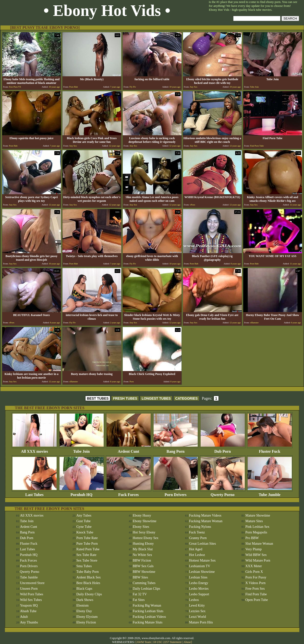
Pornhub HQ (82, 493)
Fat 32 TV (140, 594)
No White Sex (142, 555)
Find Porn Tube (256, 594)
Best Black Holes (88, 583)
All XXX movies (35, 450)
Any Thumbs (29, 622)
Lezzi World (198, 617)
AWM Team (144, 642)
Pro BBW (252, 538)
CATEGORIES (186, 398)
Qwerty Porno (223, 493)
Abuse (187, 642)
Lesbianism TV (200, 566)
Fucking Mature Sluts (148, 622)
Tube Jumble (270, 493)
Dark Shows (85, 600)
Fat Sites (139, 600)
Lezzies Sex (197, 611)
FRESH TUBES (125, 398)
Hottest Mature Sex (202, 560)
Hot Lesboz (197, 555)
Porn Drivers (176, 493)
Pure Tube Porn (87, 544)
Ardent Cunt (129, 450)
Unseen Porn (29, 589)
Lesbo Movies (199, 589)
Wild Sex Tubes (31, 600)
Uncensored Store (32, 583)
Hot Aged (196, 549)
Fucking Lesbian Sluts (148, 611)
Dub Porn (223, 450)
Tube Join (82, 450)
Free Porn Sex (255, 589)
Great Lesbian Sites (203, 544)
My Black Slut (143, 549)
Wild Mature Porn (258, 560)
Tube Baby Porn (88, 572)
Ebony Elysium (87, 617)
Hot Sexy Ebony (144, 532)
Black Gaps (84, 589)
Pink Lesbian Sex (257, 527)
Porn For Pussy (256, 577)
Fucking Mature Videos (205, 515)
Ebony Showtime (145, 521)
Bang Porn (176, 450)
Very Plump (254, 549)
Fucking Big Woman (147, 605)
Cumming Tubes (144, 583)
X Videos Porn (255, 583)
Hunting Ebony (143, 544)
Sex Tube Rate (86, 555)
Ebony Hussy (142, 515)
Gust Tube (84, 521)
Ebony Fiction (86, 622)
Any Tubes (84, 515)
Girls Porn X (254, 572)
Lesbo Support (199, 594)
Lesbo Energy (199, 583)
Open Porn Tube (257, 600)
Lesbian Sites (198, 577)
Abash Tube (28, 611)
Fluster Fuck (270, 450)
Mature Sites (254, 521)
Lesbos (194, 600)
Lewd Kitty (197, 605)
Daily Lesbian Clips (146, 589)
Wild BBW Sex (256, 555)
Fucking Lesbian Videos (149, 617)
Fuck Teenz (197, 532)
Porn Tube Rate (87, 538)
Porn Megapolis (256, 532)
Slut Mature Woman (259, 544)
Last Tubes (35, 493)
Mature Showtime (258, 515)
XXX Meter (254, 566)
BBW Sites (140, 577)
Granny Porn (198, 538)
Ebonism (83, 605)
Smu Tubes (84, 566)
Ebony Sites (141, 527)
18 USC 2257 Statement (167, 642)
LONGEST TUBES (156, 398)
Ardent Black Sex (89, 577)
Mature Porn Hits (201, 622)
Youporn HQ (29, 605)
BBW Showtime (144, 572)
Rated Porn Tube (88, 549)
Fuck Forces (129, 493)
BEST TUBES (98, 398)
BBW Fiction (142, 560)
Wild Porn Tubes (32, 594)
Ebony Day (84, 611)
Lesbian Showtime (202, 572)
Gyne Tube (84, 527)
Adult (24, 617)
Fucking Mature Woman (206, 521)
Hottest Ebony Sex (146, 538)
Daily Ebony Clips (89, 594)
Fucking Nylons (200, 527)
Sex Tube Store (87, 560)
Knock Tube (85, 532)
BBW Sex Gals (143, 566)
